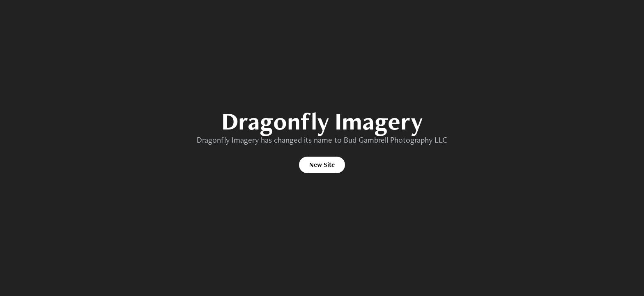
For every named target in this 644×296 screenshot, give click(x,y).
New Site (322, 165)
